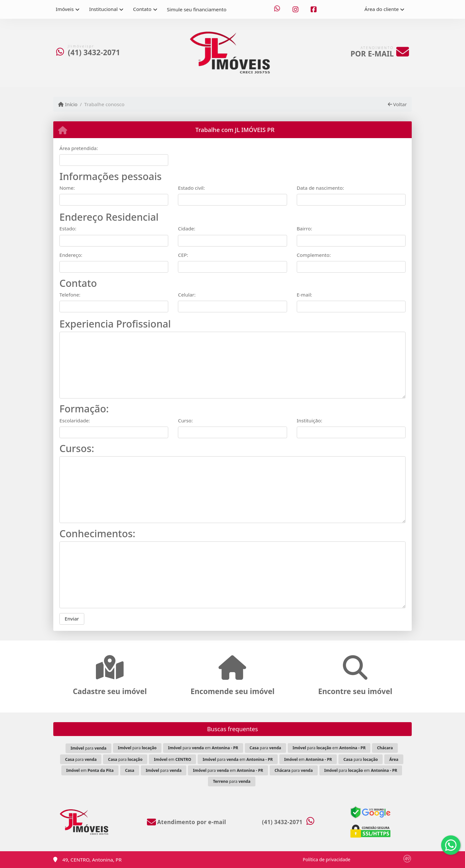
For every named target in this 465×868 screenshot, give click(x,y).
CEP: (183, 255)
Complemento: (314, 255)
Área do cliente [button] (382, 9)
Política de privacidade (327, 859)
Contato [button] (142, 9)
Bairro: (305, 228)
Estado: (68, 228)
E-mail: (305, 295)
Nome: (67, 188)
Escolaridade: (75, 420)
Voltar (397, 104)
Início (68, 104)
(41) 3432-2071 (94, 52)
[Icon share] (277, 10)
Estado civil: (191, 188)
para (88, 748)
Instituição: (310, 420)
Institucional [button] (103, 9)
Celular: (187, 295)
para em (203, 748)
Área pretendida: (79, 148)
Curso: (185, 420)
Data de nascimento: (320, 188)
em (173, 759)
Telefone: (70, 295)
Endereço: (71, 255)
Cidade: (186, 228)
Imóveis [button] (65, 9)
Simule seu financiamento (197, 9)
